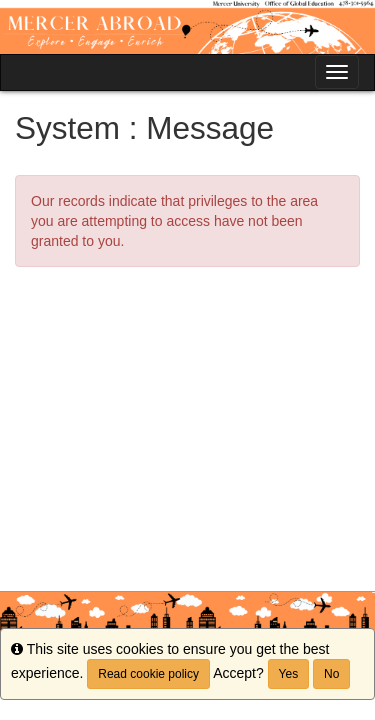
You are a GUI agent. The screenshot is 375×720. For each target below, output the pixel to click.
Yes (289, 674)
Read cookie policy (148, 674)
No (331, 674)
